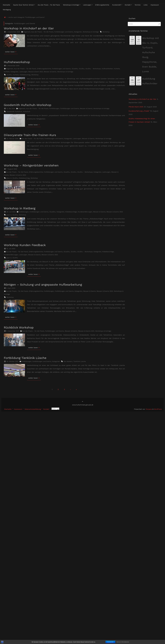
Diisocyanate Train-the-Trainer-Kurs (30, 135)
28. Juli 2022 (11, 212)
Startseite (8, 409)
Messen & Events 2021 (86, 331)
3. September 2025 (13, 32)
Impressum (18, 409)
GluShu (82, 69)
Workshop (106, 32)
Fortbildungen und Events (64, 32)
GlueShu (75, 69)
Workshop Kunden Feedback (25, 245)
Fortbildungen (54, 108)
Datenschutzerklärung (33, 409)
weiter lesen (11, 52)
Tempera (149, 409)
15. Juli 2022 (11, 249)
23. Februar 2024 (12, 139)
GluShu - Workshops (93, 69)
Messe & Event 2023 (36, 72)
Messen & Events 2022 (18, 175)
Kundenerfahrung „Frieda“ (139, 111)
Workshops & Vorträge (91, 32)
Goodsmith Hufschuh (14, 112)
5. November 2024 (13, 66)
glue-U (9, 178)
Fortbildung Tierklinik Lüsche (25, 358)
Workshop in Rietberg (20, 208)
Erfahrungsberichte (44, 69)
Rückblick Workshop (19, 327)
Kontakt (46, 409)
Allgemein (27, 32)
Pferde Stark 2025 (136, 107)
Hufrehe (117, 69)
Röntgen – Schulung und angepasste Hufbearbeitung (43, 285)
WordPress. (158, 409)
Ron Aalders (68, 361)
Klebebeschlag (25, 75)
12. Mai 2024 (11, 108)
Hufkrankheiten (107, 69)
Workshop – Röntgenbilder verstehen (31, 165)
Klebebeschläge (71, 212)
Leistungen (23, 72)
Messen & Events (50, 72)
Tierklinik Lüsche (79, 361)
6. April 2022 (11, 288)
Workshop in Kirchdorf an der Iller (29, 28)
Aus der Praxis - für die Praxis (42, 32)
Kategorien (78, 32)
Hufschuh (27, 112)
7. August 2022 (12, 169)
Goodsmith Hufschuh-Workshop (28, 105)
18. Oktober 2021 (12, 361)
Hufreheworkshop (17, 62)
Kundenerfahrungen (85, 212)
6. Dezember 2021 (13, 331)
